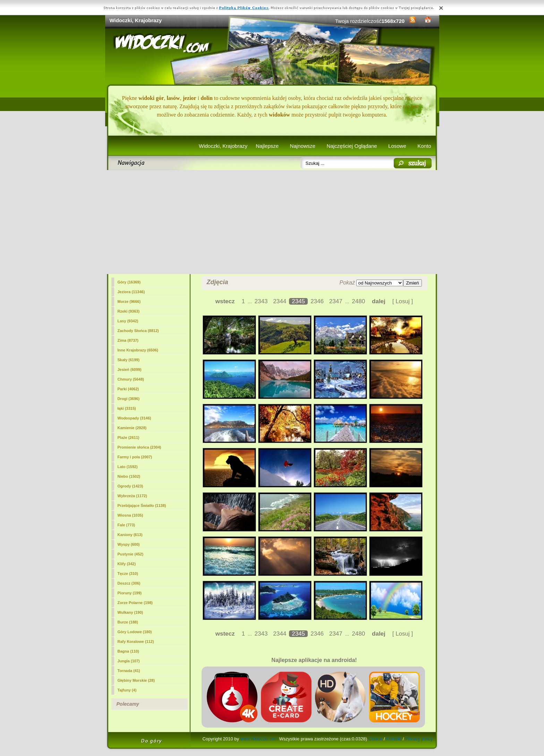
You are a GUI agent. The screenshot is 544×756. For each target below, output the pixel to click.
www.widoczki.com (259, 739)
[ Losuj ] (403, 301)
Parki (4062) (128, 389)
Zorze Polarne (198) (135, 603)
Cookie (375, 739)
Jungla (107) (129, 661)
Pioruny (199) (130, 593)
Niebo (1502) (129, 476)
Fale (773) (126, 525)
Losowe (397, 146)
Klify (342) (127, 564)
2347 (336, 301)
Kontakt (394, 739)
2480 (358, 301)
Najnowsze (303, 146)
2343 (261, 301)
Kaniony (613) (130, 535)
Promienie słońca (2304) (139, 447)
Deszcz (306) (129, 583)
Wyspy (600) (129, 544)
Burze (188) (128, 622)
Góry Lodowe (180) (135, 632)
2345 (298, 301)
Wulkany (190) (130, 612)
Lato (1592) (128, 467)
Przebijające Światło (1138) (142, 506)
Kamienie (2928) (132, 428)
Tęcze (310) (128, 574)
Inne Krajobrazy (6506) (138, 350)
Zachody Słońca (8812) (138, 331)
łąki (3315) (127, 408)
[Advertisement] (272, 222)
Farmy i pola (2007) (135, 457)
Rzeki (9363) (129, 311)
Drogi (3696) (129, 399)
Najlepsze (267, 146)
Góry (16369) (129, 282)
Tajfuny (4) (127, 690)
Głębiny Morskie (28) (136, 680)
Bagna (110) (128, 651)
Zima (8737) (128, 340)
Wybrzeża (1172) (132, 496)
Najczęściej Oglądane (352, 146)
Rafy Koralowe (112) (136, 642)
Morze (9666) (129, 301)
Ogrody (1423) (130, 486)
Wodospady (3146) (134, 418)
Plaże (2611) (129, 438)
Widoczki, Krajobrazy (223, 146)
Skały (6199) (129, 360)
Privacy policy (419, 739)
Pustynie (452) (131, 554)
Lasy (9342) (128, 321)
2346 (317, 301)
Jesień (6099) (130, 369)
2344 (280, 301)
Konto (424, 146)
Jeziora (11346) (131, 292)
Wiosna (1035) (130, 515)
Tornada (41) (129, 671)
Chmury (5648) (131, 379)
